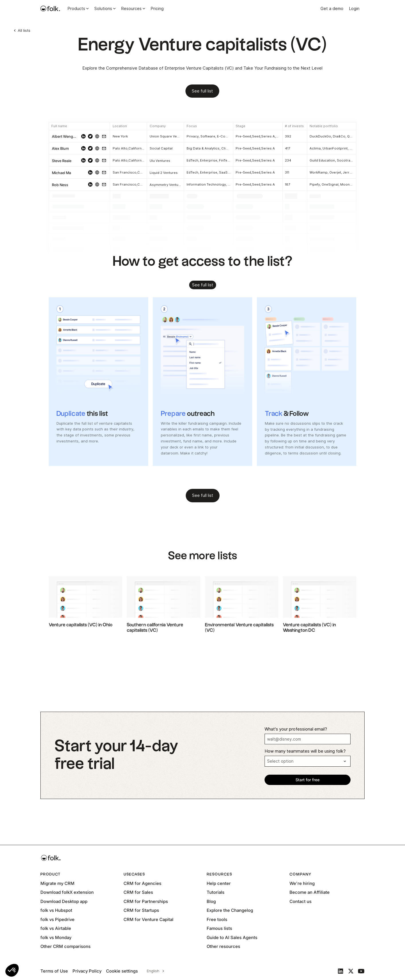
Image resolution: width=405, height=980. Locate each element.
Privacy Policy (87, 971)
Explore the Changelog (230, 910)
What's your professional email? (296, 729)
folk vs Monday (56, 937)
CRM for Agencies (142, 883)
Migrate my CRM (57, 883)
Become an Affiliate (310, 892)
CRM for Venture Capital (148, 919)
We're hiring (302, 883)
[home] (50, 9)
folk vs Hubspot (56, 910)
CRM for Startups (141, 910)
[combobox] (155, 971)
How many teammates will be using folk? (305, 751)
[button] (12, 970)
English (153, 971)
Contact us (301, 901)
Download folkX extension (67, 892)
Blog (211, 901)
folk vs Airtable (56, 928)
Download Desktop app (64, 901)
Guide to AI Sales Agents (232, 937)
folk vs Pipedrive (57, 919)
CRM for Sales (138, 892)
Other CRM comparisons (65, 946)
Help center (219, 883)
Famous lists (219, 928)
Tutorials (216, 892)
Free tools (217, 919)
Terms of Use (54, 971)
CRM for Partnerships (146, 901)
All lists (24, 30)
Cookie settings (122, 971)
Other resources (223, 946)
